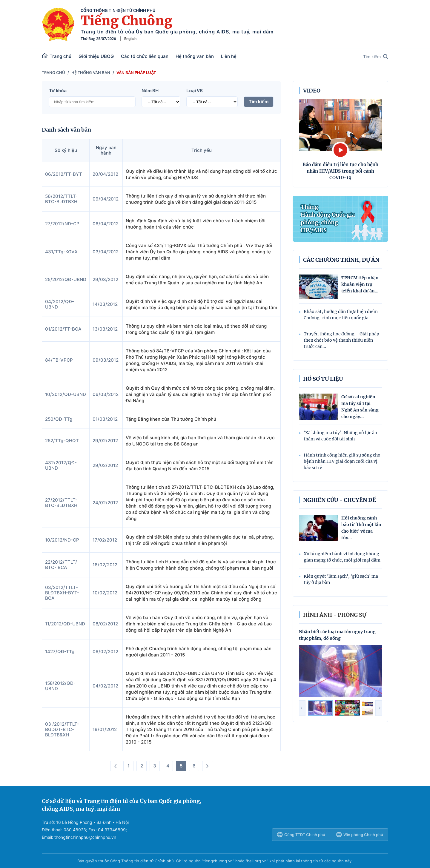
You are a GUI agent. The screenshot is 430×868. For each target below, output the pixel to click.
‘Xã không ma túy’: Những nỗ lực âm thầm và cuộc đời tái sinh (341, 436)
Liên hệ (229, 56)
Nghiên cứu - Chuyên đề (340, 500)
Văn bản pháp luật (136, 73)
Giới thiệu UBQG (96, 56)
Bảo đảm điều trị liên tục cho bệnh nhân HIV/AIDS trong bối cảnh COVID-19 (340, 171)
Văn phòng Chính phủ (360, 835)
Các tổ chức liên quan (145, 56)
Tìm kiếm (376, 57)
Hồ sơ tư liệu (323, 379)
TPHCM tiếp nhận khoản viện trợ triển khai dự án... (360, 284)
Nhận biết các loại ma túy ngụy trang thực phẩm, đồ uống (337, 635)
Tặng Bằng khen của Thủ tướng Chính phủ (171, 419)
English (130, 39)
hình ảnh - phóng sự (335, 615)
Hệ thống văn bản (195, 56)
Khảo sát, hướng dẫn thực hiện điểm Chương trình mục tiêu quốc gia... (341, 315)
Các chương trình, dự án (341, 260)
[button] (302, 708)
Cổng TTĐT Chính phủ (301, 835)
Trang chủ (57, 56)
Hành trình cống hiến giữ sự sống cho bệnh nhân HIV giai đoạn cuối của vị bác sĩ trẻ (342, 461)
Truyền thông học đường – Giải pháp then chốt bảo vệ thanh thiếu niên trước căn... (341, 340)
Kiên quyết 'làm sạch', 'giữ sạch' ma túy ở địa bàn (341, 579)
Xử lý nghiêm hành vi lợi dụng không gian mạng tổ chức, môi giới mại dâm (342, 557)
